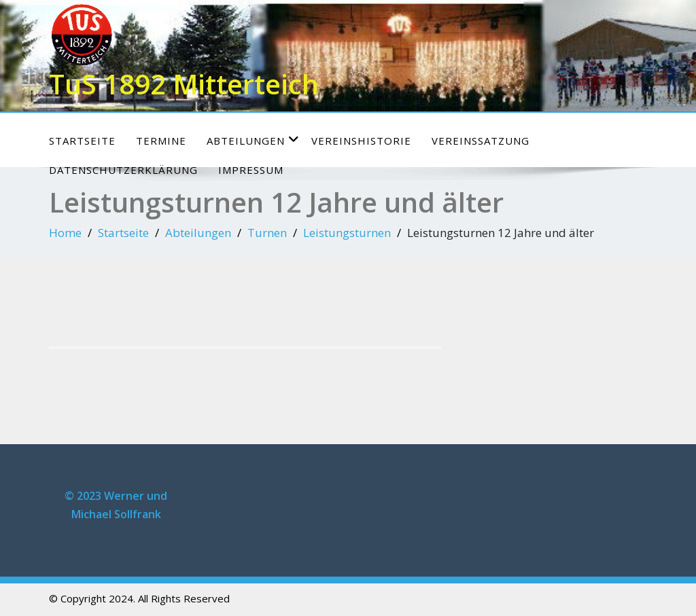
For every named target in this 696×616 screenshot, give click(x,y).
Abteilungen (253, 140)
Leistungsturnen (347, 233)
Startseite (82, 141)
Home (65, 233)
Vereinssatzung (481, 141)
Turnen (267, 233)
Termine (161, 141)
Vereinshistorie (361, 141)
